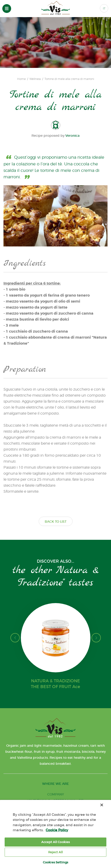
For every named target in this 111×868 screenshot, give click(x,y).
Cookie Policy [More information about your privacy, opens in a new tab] (57, 830)
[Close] (102, 805)
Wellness (35, 79)
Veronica (72, 136)
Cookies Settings (55, 862)
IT (104, 8)
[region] (55, 834)
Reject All (55, 852)
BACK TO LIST (56, 522)
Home (21, 79)
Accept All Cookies (55, 842)
